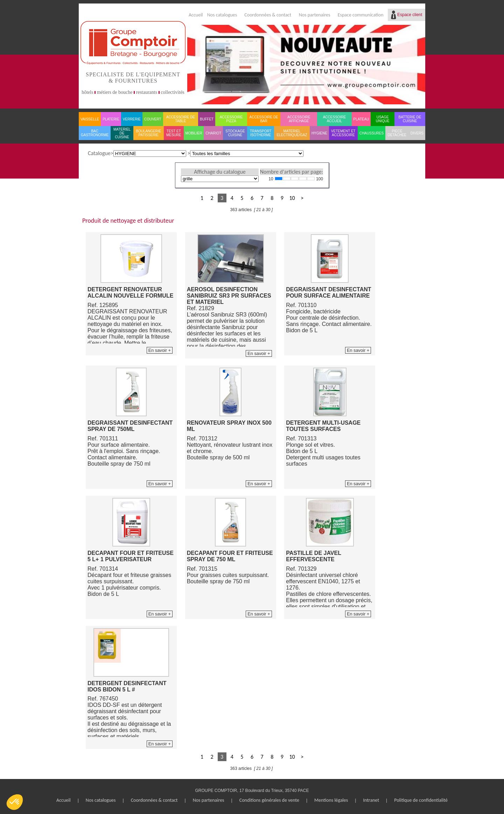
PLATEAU (361, 119)
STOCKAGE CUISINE (235, 133)
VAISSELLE (90, 119)
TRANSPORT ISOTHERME (261, 133)
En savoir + (160, 350)
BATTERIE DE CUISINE (410, 119)
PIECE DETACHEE (397, 133)
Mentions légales (331, 800)
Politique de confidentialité (421, 800)
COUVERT (153, 119)
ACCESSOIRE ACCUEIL (335, 119)
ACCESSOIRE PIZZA (231, 119)
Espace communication (361, 15)
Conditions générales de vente (269, 800)
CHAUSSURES (372, 133)
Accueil (196, 15)
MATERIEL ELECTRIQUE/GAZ (292, 133)
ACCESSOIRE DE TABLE (181, 119)
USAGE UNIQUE (383, 119)
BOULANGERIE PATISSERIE (148, 133)
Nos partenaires (315, 15)
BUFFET (207, 119)
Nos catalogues (222, 15)
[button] (15, 802)
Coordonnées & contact (268, 15)
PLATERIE (111, 119)
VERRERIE (132, 119)
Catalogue (99, 153)
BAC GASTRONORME (95, 133)
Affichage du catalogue (220, 172)
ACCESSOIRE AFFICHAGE (299, 119)
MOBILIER (194, 133)
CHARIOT (213, 133)
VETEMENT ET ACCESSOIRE (343, 133)
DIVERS (417, 133)
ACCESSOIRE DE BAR (264, 119)
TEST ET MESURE (174, 133)
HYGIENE (319, 133)
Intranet (371, 800)
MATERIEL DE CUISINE (122, 133)
